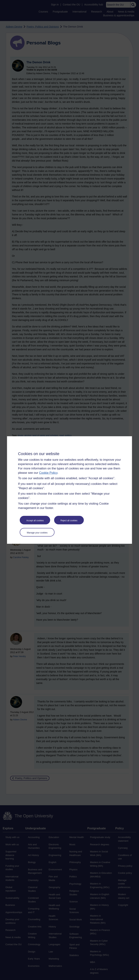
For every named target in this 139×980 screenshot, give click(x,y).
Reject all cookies (69, 521)
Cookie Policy (48, 473)
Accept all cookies (35, 521)
